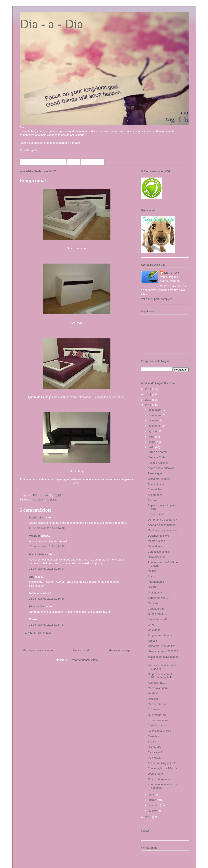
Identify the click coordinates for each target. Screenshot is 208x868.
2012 (149, 400)
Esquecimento (156, 514)
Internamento (156, 582)
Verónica (35, 536)
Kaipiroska (36, 517)
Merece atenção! (158, 704)
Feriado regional (158, 463)
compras (52, 500)
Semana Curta (157, 457)
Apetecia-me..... (157, 683)
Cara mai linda (157, 557)
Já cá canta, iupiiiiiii (160, 731)
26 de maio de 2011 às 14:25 (47, 546)
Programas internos (160, 635)
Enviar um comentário (38, 633)
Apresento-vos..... (159, 598)
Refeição (153, 699)
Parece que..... (157, 473)
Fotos (73, 162)
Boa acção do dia (158, 552)
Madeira (153, 603)
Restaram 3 (155, 752)
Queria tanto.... (157, 614)
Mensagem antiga (119, 650)
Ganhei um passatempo (162, 530)
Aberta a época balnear (162, 525)
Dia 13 (152, 587)
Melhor (152, 571)
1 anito (152, 742)
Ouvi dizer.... (155, 758)
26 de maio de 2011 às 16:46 (47, 599)
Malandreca (155, 546)
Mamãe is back (157, 541)
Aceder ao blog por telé (162, 763)
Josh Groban (156, 774)
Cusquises (154, 709)
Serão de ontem (158, 452)
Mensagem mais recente (38, 650)
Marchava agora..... (160, 688)
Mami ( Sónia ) (38, 554)
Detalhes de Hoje (158, 536)
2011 (149, 405)
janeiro (153, 811)
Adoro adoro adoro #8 (161, 468)
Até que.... (154, 500)
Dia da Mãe (155, 747)
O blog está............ (159, 593)
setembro (155, 426)
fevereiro (154, 805)
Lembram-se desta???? (162, 520)
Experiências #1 (158, 619)
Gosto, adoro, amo (159, 779)
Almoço (152, 641)
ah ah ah (153, 693)
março (153, 800)
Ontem (152, 625)
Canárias (153, 736)
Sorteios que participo (50, 162)
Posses (152, 576)
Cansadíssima (156, 609)
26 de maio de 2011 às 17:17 (47, 625)
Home (27, 162)
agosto (153, 431)
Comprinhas (155, 489)
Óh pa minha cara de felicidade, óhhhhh (161, 676)
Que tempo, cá (157, 715)
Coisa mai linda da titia (162, 646)
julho (152, 437)
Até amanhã (155, 495)
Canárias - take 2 (158, 725)
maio (152, 447)
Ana (32, 577)
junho (152, 442)
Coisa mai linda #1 (159, 479)
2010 (149, 817)
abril (151, 795)
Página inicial (81, 650)
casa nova (39, 500)
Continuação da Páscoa (162, 768)
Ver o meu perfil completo (157, 299)
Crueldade (154, 630)
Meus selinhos (93, 162)
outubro (154, 420)
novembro (155, 415)
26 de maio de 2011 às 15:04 (47, 569)
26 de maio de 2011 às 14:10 (47, 528)
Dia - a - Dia (51, 24)
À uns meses (156, 484)
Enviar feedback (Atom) (84, 660)
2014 (149, 389)
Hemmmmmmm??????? (163, 651)
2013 (149, 394)
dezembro (155, 410)
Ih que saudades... (159, 720)
